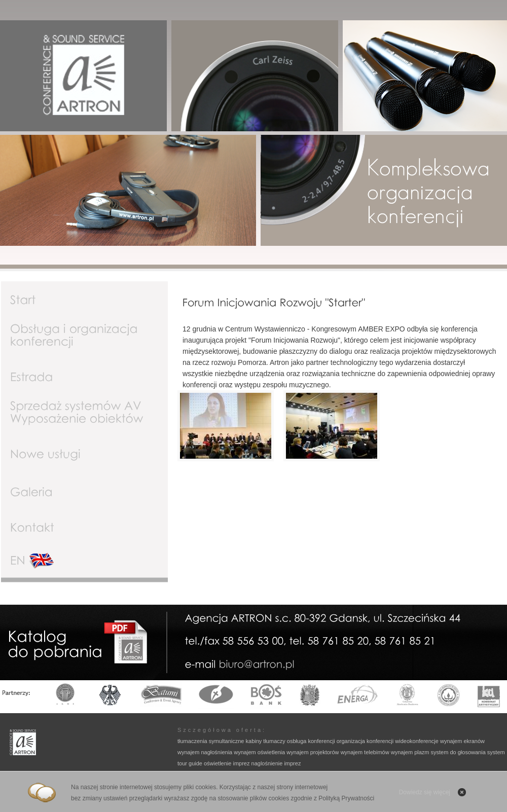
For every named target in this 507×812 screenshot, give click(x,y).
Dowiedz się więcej (425, 792)
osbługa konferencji (311, 741)
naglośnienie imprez (276, 763)
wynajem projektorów (313, 752)
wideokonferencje (417, 741)
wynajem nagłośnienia (205, 752)
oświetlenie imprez (227, 763)
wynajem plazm (410, 752)
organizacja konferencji (365, 741)
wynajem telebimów (365, 752)
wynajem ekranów (462, 741)
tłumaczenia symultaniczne (211, 741)
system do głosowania (458, 752)
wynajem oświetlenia (259, 752)
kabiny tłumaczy (266, 741)
